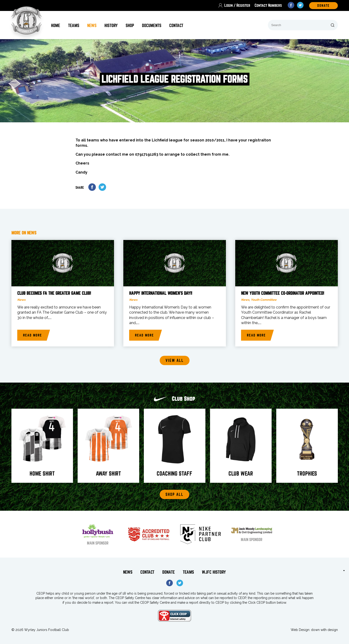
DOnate (323, 6)
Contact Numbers (268, 5)
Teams (74, 26)
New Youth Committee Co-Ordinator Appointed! (283, 293)
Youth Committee (264, 300)
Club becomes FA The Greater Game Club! (54, 293)
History (111, 26)
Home (56, 26)
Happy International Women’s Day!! (161, 293)
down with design (324, 630)
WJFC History (214, 572)
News (92, 26)
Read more (33, 335)
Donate (169, 572)
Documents (152, 26)
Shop (130, 26)
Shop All (174, 495)
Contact (176, 26)
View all (175, 361)
